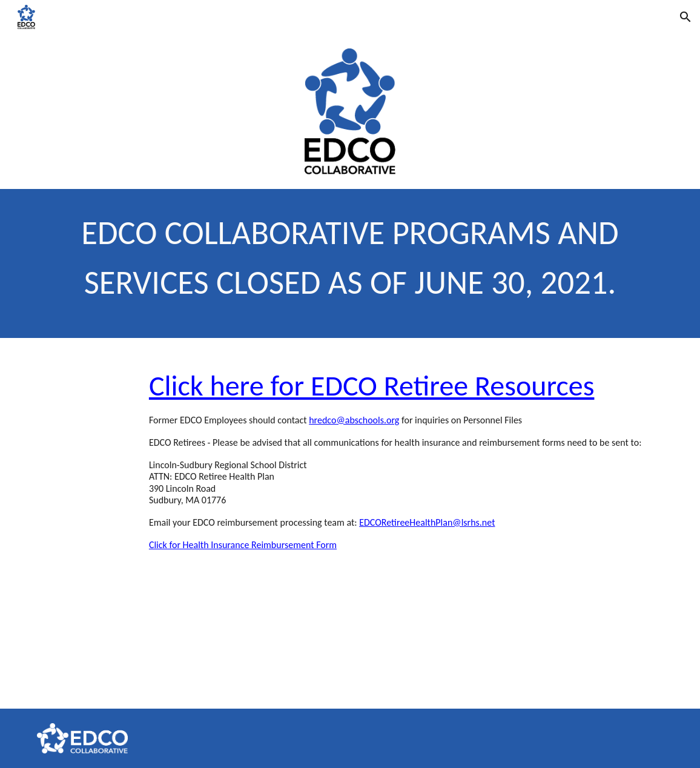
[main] (350, 263)
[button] (685, 17)
